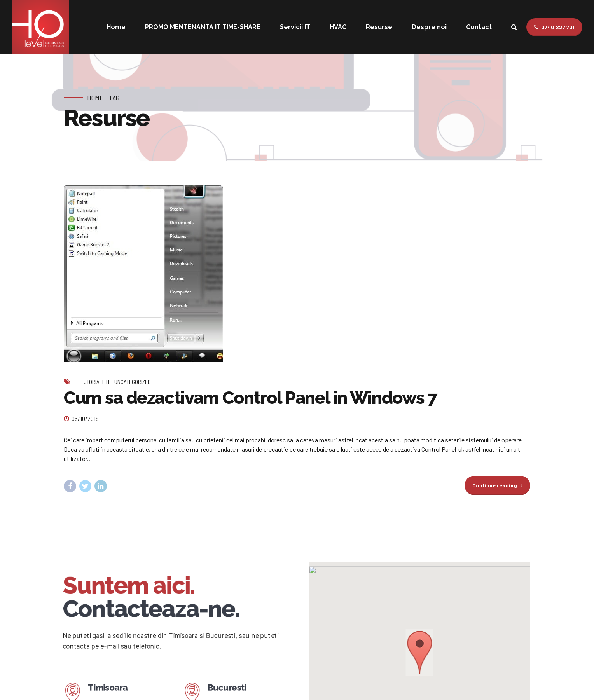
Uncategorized (133, 382)
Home (116, 27)
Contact (479, 27)
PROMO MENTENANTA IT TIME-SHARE (203, 27)
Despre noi (429, 27)
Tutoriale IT (95, 382)
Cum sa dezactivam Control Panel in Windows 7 (251, 398)
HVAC (338, 27)
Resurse (379, 27)
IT (75, 382)
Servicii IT (295, 27)
